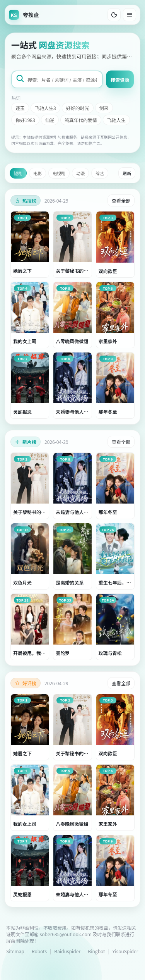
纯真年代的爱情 (81, 120)
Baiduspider (67, 951)
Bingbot (96, 951)
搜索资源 (120, 80)
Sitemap (15, 951)
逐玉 (20, 108)
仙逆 (50, 120)
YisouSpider (125, 951)
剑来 (104, 108)
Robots (39, 951)
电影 (38, 173)
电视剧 (59, 173)
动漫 (80, 173)
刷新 (127, 173)
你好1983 (25, 120)
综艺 (100, 173)
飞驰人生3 (45, 108)
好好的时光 (78, 108)
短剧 (18, 173)
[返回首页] (24, 15)
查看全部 (121, 200)
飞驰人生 (116, 120)
